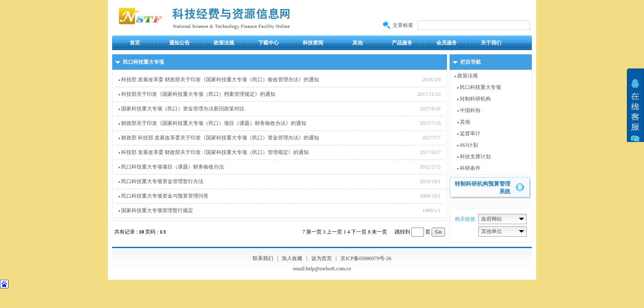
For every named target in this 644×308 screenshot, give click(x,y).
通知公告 (179, 43)
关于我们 (491, 43)
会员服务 (447, 43)
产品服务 (402, 43)
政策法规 (224, 43)
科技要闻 (313, 43)
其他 (358, 43)
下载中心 (268, 43)
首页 (135, 43)
